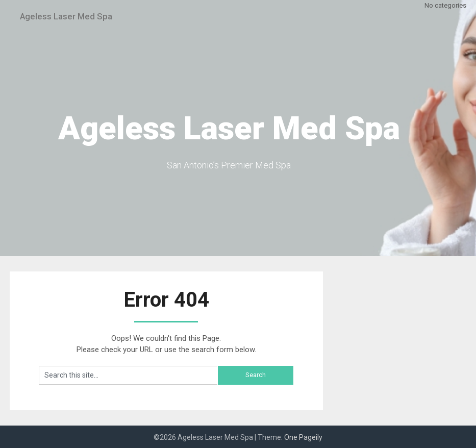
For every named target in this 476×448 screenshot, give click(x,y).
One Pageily (303, 437)
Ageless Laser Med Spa (75, 16)
